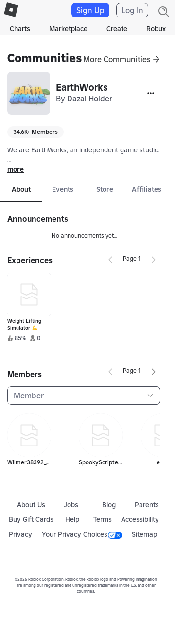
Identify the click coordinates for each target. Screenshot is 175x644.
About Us (31, 505)
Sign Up (90, 10)
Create (117, 29)
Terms (103, 519)
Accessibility (140, 519)
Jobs (71, 505)
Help (72, 519)
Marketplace (68, 29)
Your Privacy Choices (82, 534)
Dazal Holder (90, 99)
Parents (147, 505)
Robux (156, 29)
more (16, 169)
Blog (109, 505)
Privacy (20, 534)
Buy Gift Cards (31, 519)
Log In (132, 10)
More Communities (117, 59)
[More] (151, 93)
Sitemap (144, 534)
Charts (20, 29)
